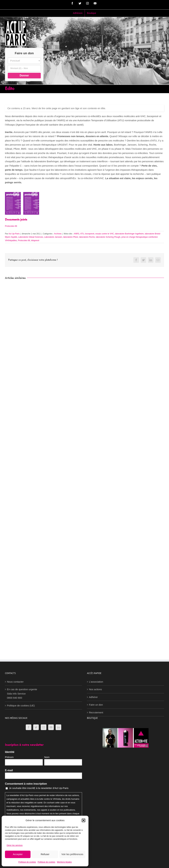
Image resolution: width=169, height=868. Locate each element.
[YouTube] (51, 727)
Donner (24, 76)
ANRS (76, 234)
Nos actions (95, 689)
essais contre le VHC (105, 234)
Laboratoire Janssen (53, 237)
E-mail (9, 770)
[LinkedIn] (58, 727)
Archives (58, 234)
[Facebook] (29, 727)
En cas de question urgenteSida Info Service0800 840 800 (22, 694)
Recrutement (96, 712)
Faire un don (96, 705)
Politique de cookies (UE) (21, 705)
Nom (47, 757)
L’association (96, 682)
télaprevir (35, 240)
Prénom (9, 757)
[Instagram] (44, 727)
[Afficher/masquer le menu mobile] (162, 23)
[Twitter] (36, 727)
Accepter (18, 854)
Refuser (45, 854)
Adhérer (93, 697)
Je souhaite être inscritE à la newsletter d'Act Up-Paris (39, 788)
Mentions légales (64, 862)
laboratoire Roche (87, 237)
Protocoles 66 (11, 226)
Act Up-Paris (14, 234)
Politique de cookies (27, 862)
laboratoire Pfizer (71, 237)
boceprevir (90, 234)
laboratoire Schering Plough (108, 237)
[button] (84, 820)
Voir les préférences (72, 854)
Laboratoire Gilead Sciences (31, 237)
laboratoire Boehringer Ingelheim (129, 234)
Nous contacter (15, 682)
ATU (82, 234)
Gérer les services (15, 845)
